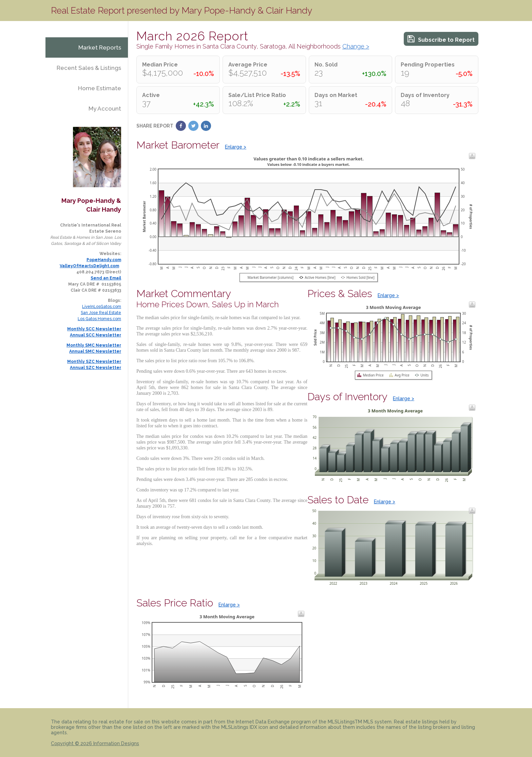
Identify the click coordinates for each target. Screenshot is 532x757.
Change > (356, 46)
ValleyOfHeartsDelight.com (89, 266)
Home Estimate (100, 88)
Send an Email (106, 278)
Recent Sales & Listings (89, 68)
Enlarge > (236, 147)
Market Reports (100, 47)
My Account (105, 109)
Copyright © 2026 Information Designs (95, 743)
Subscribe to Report (441, 39)
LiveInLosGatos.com (102, 307)
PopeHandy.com (104, 260)
